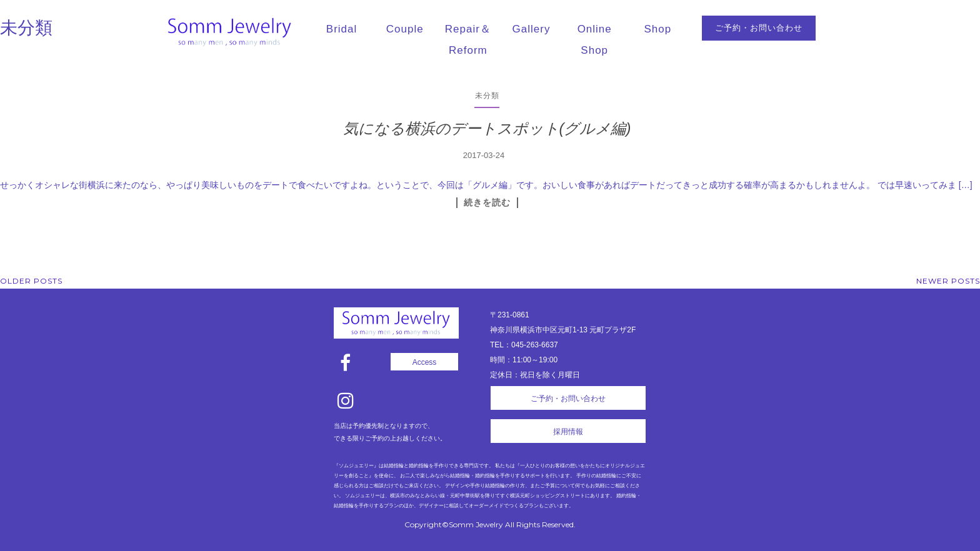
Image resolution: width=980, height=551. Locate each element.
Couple (405, 29)
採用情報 (568, 432)
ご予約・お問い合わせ (759, 28)
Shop (658, 29)
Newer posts (948, 281)
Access (425, 362)
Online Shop (595, 40)
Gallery (532, 29)
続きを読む (487, 202)
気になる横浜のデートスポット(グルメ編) (487, 128)
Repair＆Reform (468, 40)
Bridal (342, 29)
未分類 (487, 95)
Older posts (31, 281)
